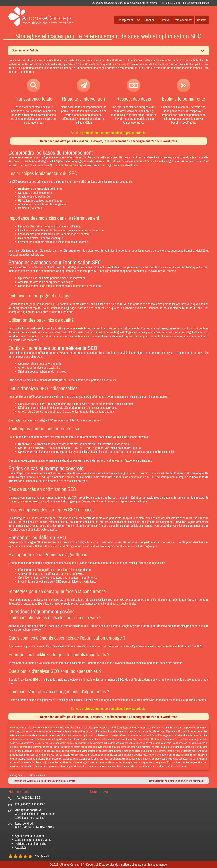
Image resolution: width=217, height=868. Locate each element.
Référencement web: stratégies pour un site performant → (178, 781)
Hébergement (125, 20)
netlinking (165, 161)
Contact (202, 20)
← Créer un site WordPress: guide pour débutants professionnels (43, 781)
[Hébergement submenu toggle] (139, 20)
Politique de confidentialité (31, 844)
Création (150, 20)
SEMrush (24, 371)
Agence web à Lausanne (30, 836)
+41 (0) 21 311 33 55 (28, 797)
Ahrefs (22, 367)
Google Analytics (28, 364)
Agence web (38, 775)
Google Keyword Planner (136, 626)
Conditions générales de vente (33, 840)
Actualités (21, 847)
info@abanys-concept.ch (196, 3)
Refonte (164, 20)
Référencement (183, 20)
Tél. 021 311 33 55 (170, 3)
